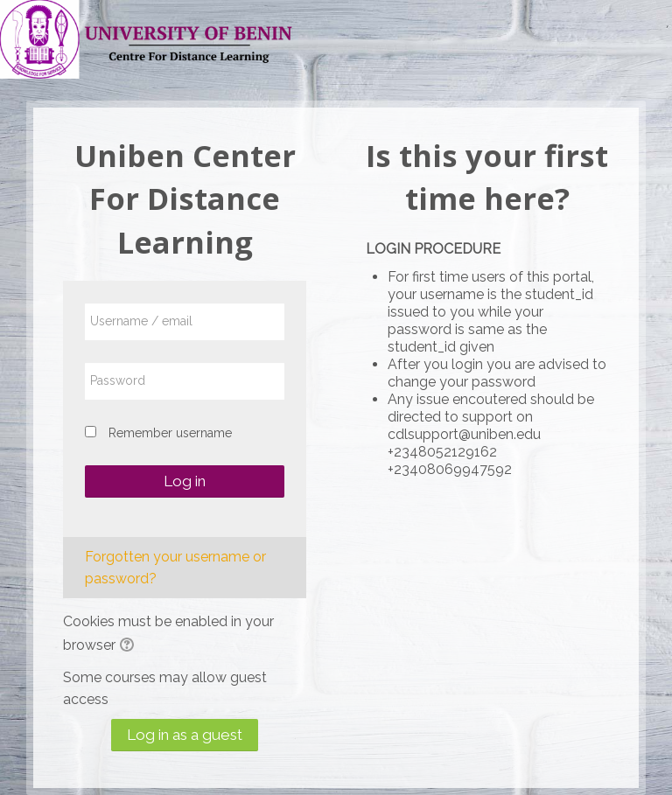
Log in (185, 481)
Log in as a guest (185, 735)
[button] (129, 646)
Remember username (170, 433)
